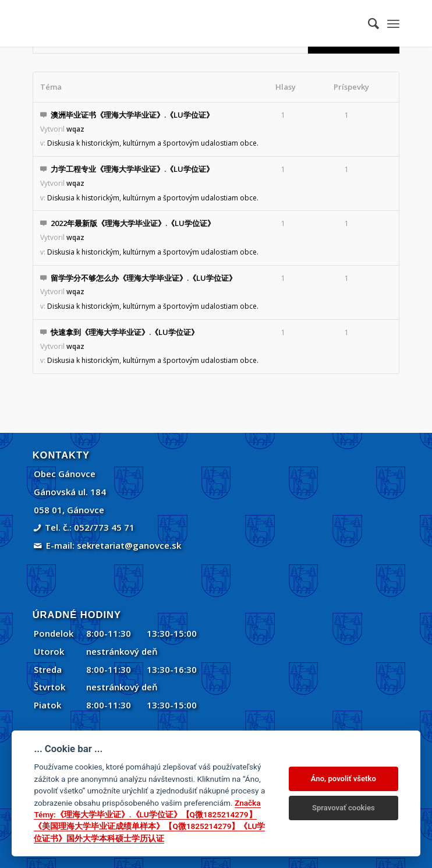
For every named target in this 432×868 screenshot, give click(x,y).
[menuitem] (368, 23)
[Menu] (393, 23)
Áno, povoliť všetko (344, 779)
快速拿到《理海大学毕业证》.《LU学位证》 (125, 332)
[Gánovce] (180, 23)
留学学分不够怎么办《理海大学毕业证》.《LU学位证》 (144, 278)
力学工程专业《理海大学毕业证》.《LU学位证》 (132, 169)
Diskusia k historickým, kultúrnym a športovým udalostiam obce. (153, 143)
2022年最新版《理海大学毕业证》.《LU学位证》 (133, 223)
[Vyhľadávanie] (368, 23)
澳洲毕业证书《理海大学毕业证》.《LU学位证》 (132, 115)
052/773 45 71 (104, 527)
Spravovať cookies (344, 808)
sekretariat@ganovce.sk (129, 545)
